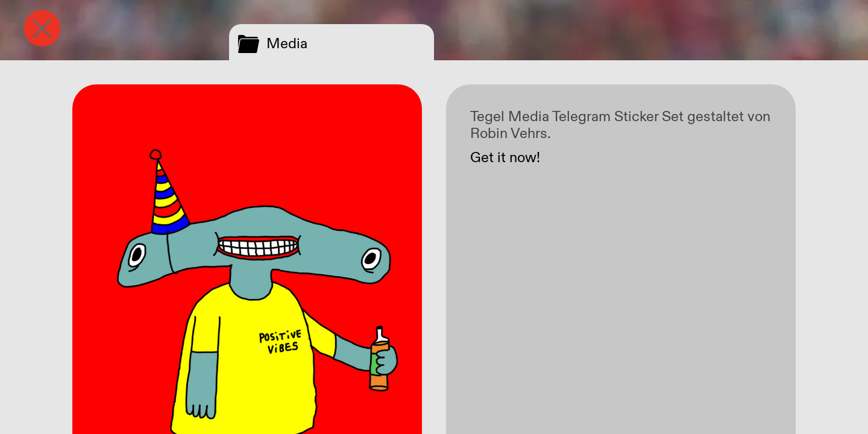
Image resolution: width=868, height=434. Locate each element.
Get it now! (505, 158)
